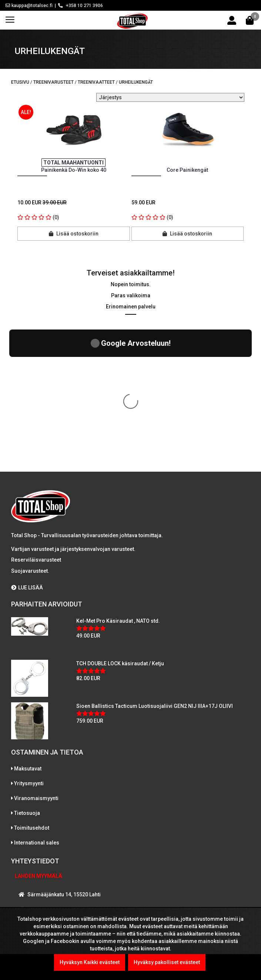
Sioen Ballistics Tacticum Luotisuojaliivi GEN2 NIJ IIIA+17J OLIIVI (155, 568)
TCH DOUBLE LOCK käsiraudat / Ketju (120, 525)
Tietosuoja (27, 675)
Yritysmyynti (29, 645)
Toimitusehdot (32, 689)
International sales (37, 704)
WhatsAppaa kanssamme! (57, 860)
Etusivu (20, 82)
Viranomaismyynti (36, 660)
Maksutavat (28, 630)
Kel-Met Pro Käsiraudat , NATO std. (118, 482)
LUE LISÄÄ (27, 449)
